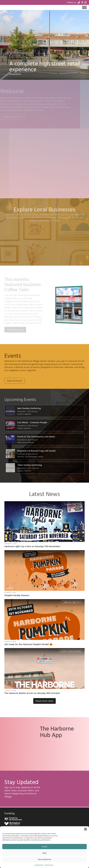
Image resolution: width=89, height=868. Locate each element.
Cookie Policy (39, 865)
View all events (15, 388)
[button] (86, 829)
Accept (44, 847)
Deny (44, 853)
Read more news (44, 701)
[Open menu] (84, 7)
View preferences (44, 859)
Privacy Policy (49, 865)
